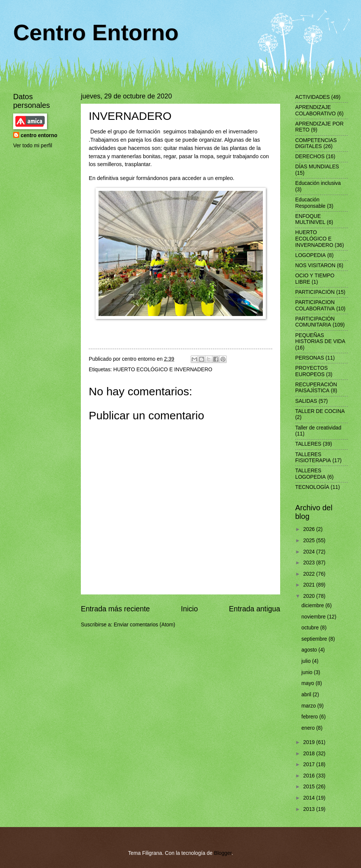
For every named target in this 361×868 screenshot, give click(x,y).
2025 (310, 541)
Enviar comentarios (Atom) (144, 625)
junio (308, 672)
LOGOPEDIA (310, 255)
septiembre (315, 639)
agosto (310, 650)
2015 (310, 787)
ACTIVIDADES (312, 97)
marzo (309, 706)
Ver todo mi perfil (33, 146)
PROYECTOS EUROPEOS (311, 371)
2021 (310, 585)
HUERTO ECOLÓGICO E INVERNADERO (163, 370)
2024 (310, 552)
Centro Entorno (96, 33)
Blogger (223, 853)
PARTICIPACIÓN (315, 292)
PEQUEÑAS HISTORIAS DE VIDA (320, 339)
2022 (310, 574)
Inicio (189, 609)
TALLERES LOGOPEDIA (310, 474)
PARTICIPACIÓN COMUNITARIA (315, 322)
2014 (310, 798)
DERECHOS (310, 157)
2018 (310, 754)
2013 (310, 809)
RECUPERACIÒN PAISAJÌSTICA (316, 388)
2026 (310, 529)
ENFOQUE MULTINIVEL (310, 219)
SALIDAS (306, 401)
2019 (310, 742)
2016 (310, 776)
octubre (311, 628)
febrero (311, 717)
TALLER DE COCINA (320, 411)
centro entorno (39, 135)
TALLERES (308, 444)
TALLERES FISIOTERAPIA (313, 458)
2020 (310, 596)
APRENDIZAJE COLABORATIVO (315, 110)
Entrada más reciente (115, 609)
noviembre (314, 617)
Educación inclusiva (318, 183)
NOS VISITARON (315, 265)
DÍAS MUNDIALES (317, 167)
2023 (310, 563)
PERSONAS (310, 358)
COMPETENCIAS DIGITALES (316, 144)
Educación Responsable (310, 203)
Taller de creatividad (318, 428)
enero (309, 728)
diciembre (314, 606)
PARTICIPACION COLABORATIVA (315, 305)
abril (307, 695)
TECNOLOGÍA (312, 487)
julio (307, 661)
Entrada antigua (255, 609)
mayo (309, 683)
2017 (310, 764)
